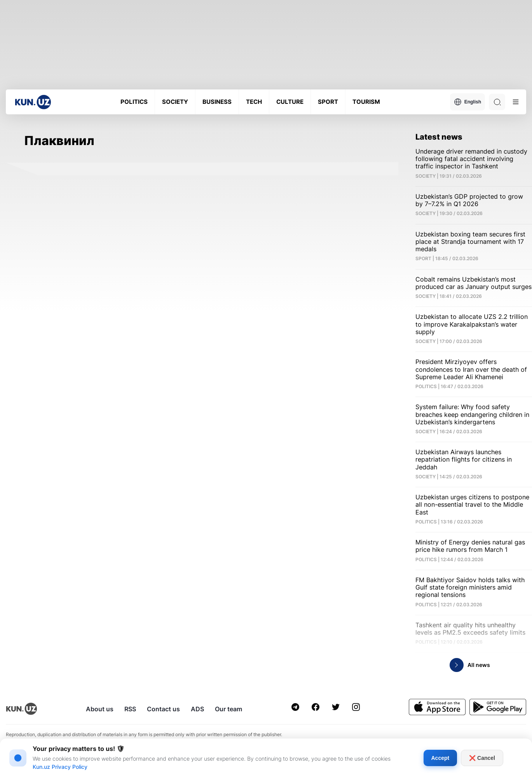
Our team (228, 709)
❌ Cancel (482, 758)
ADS (197, 709)
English (467, 102)
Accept (440, 758)
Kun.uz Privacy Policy (60, 767)
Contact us (163, 709)
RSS (130, 709)
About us (100, 709)
